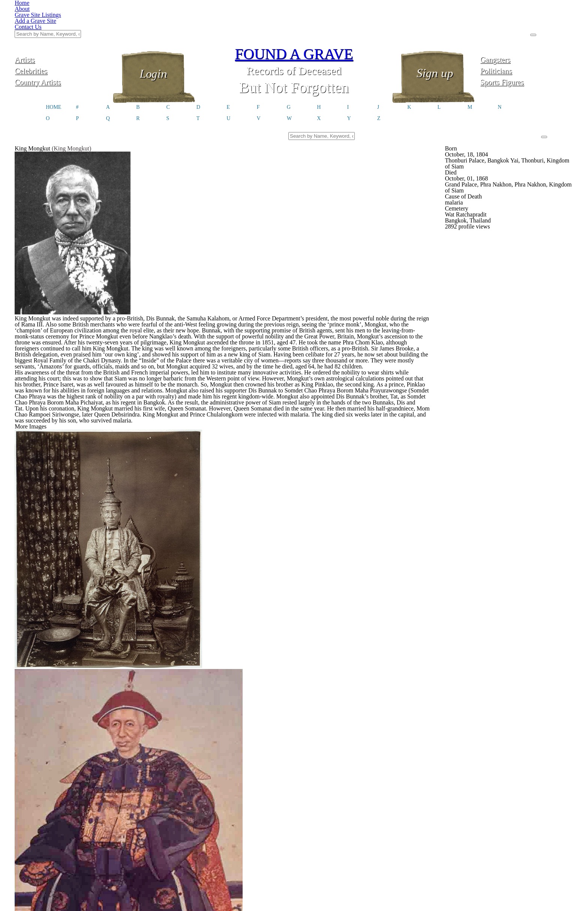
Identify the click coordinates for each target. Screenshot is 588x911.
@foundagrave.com (426, 835)
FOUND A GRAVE (294, 16)
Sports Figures (527, 44)
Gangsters (527, 22)
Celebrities (61, 33)
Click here (181, 841)
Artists (61, 22)
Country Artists (61, 44)
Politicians (527, 33)
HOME (53, 72)
